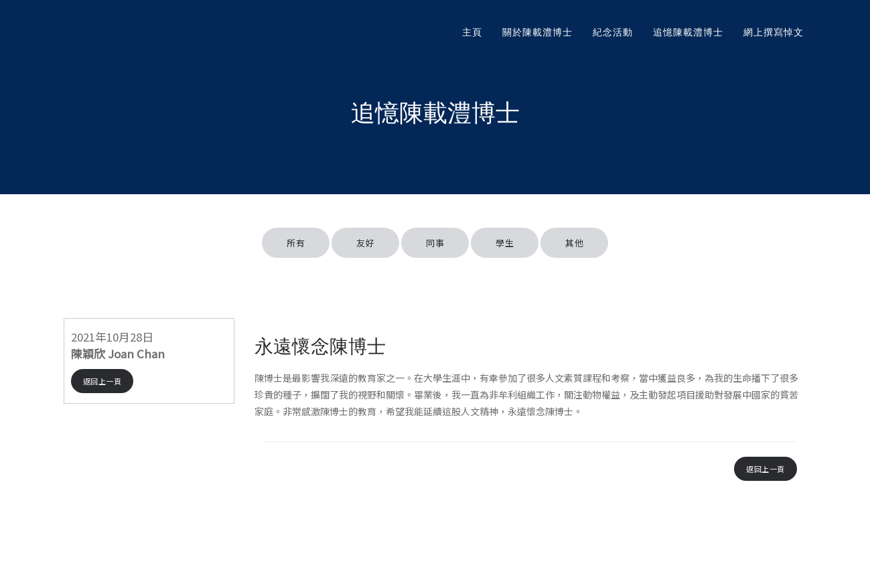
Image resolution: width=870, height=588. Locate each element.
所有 (296, 243)
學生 (505, 243)
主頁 (472, 32)
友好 (365, 243)
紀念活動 (613, 32)
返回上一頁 (102, 381)
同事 (435, 243)
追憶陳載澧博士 (688, 32)
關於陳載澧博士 (537, 32)
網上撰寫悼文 (774, 32)
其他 (574, 243)
